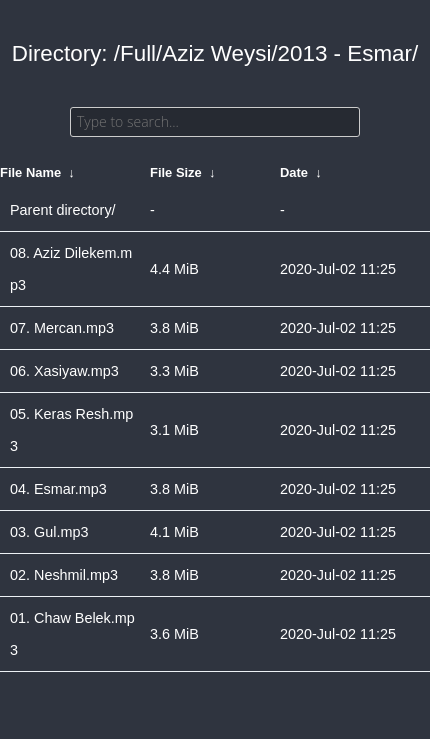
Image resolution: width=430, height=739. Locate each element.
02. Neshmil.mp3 (64, 575)
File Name (30, 172)
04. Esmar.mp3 (58, 489)
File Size (176, 172)
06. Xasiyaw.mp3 (64, 371)
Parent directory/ (63, 210)
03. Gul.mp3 (49, 532)
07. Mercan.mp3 (62, 328)
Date (294, 172)
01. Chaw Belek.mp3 (72, 634)
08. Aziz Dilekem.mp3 (71, 269)
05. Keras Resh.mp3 (71, 430)
